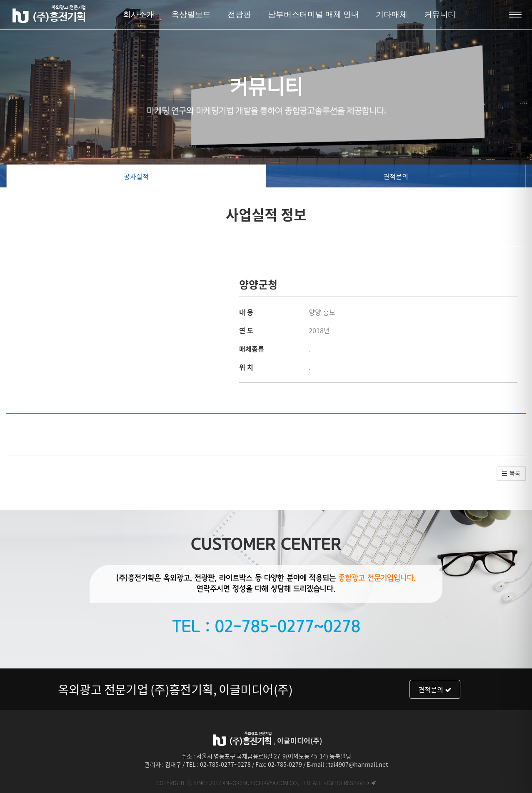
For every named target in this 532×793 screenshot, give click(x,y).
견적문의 (396, 176)
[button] (511, 474)
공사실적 (136, 176)
